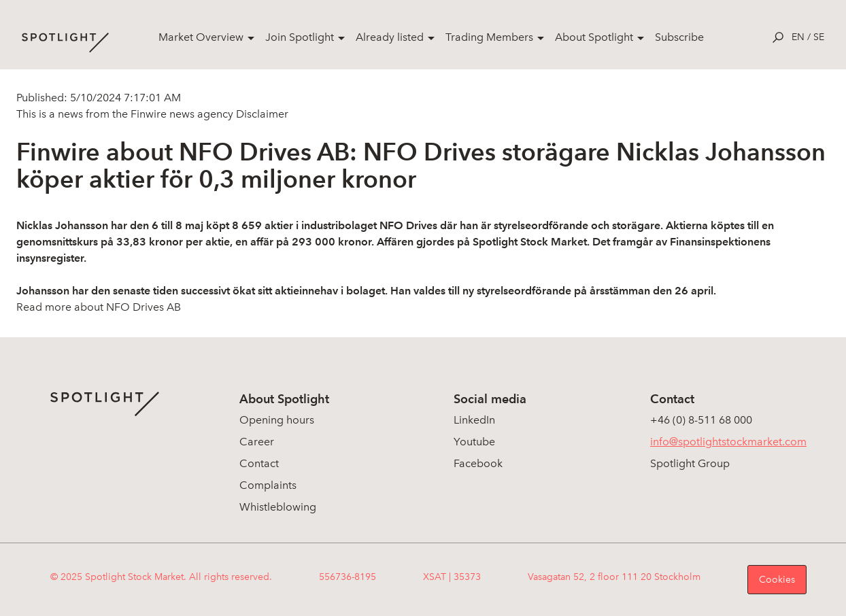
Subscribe (679, 37)
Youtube (474, 442)
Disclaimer (261, 114)
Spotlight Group (690, 463)
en (798, 37)
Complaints (268, 485)
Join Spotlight (300, 37)
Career (257, 442)
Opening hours (277, 420)
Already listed (390, 37)
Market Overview (201, 37)
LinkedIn (474, 420)
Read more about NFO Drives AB (99, 307)
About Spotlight (594, 37)
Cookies (777, 580)
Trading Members (489, 37)
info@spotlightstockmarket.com (728, 442)
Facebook (478, 463)
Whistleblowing (278, 507)
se (819, 37)
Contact (259, 463)
